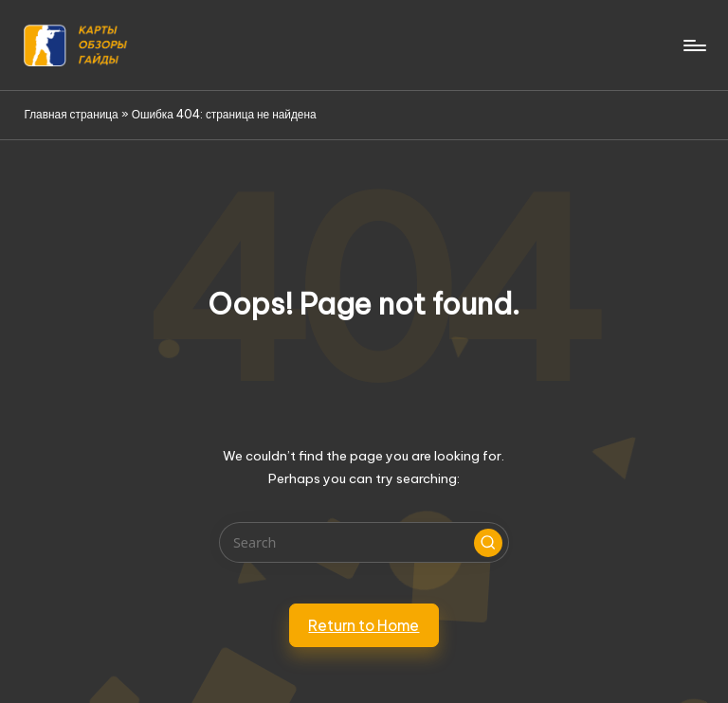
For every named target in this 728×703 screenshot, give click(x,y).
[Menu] (693, 45)
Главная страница (71, 114)
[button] (488, 543)
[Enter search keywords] (364, 542)
